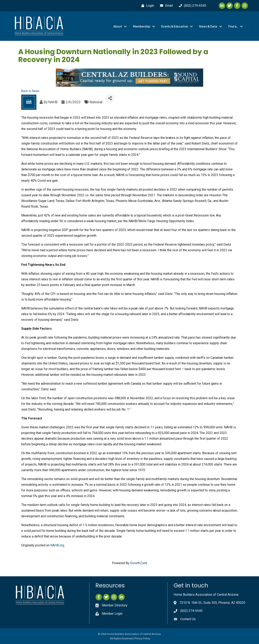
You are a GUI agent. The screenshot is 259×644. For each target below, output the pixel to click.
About (118, 26)
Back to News (30, 91)
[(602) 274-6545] (192, 6)
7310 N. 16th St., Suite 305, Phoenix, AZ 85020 (212, 603)
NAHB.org (57, 545)
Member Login (112, 614)
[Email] (165, 6)
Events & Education (175, 26)
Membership (142, 26)
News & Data (208, 26)
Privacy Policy (142, 638)
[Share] (110, 98)
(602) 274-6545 (191, 611)
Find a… (233, 26)
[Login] (147, 6)
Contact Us (188, 619)
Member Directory (115, 605)
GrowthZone (139, 563)
